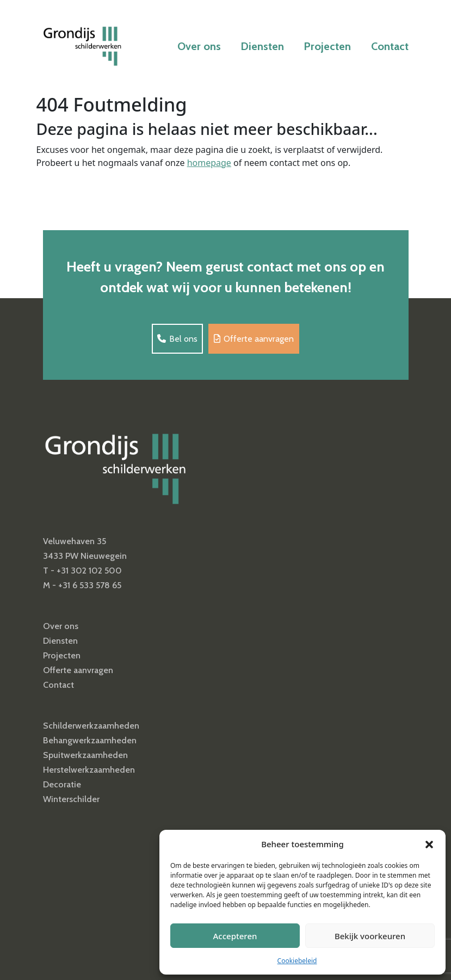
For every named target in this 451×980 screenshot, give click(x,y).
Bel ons (177, 339)
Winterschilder (71, 799)
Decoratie (62, 784)
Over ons (199, 46)
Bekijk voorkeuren (370, 936)
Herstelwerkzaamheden (89, 770)
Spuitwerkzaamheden (85, 755)
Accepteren (235, 936)
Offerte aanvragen (254, 339)
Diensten (262, 46)
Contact (390, 46)
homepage (209, 163)
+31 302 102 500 (89, 571)
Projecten (327, 46)
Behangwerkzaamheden (90, 740)
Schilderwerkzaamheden (91, 726)
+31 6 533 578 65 (90, 585)
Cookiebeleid (297, 961)
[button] (429, 844)
